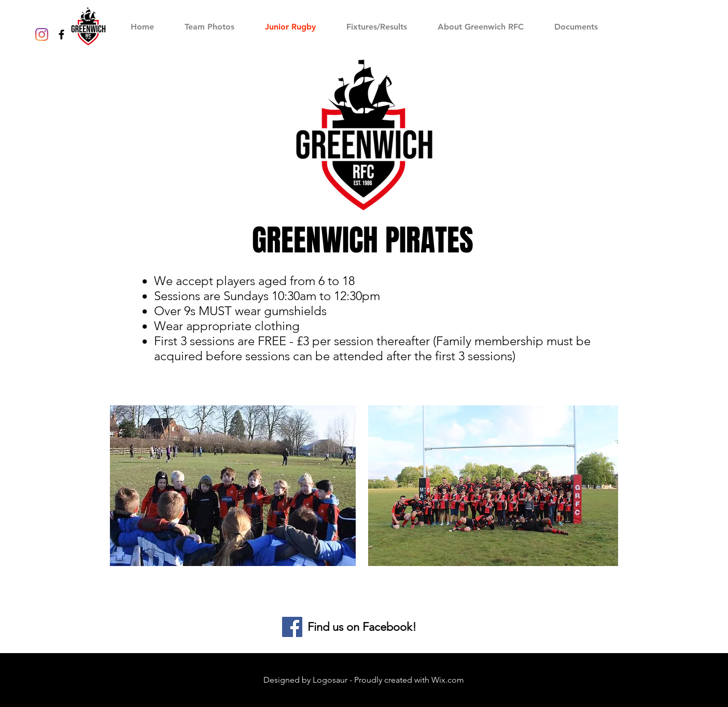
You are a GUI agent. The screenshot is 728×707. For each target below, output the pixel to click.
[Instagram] (42, 34)
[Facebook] (292, 627)
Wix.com (448, 680)
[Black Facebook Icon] (61, 34)
